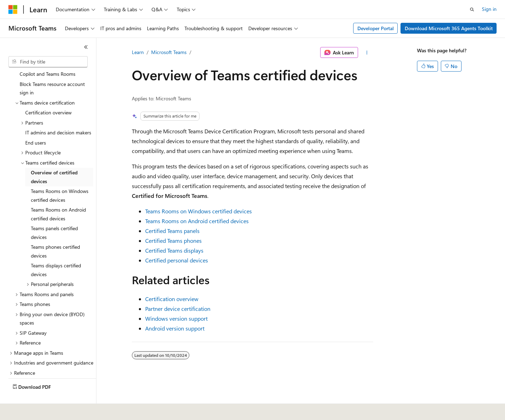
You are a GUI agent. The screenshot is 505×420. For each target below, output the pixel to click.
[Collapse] (86, 47)
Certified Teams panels (172, 231)
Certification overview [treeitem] (48, 96)
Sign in (489, 9)
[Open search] (472, 9)
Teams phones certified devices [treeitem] (55, 235)
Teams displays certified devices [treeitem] (56, 253)
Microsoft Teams (169, 52)
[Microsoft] (13, 9)
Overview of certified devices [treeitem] (54, 160)
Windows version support (176, 318)
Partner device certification (178, 309)
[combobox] (48, 62)
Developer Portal (376, 28)
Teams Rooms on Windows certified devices (198, 211)
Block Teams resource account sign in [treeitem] (52, 72)
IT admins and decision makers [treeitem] (58, 116)
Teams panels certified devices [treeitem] (54, 216)
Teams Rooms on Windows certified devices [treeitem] (60, 179)
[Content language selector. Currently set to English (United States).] (41, 410)
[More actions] (367, 53)
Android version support (175, 328)
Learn (138, 52)
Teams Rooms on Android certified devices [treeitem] (58, 198)
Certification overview (172, 299)
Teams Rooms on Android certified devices (197, 221)
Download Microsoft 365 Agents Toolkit (449, 28)
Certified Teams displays (174, 250)
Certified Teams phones (173, 241)
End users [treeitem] (36, 126)
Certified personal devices (177, 260)
